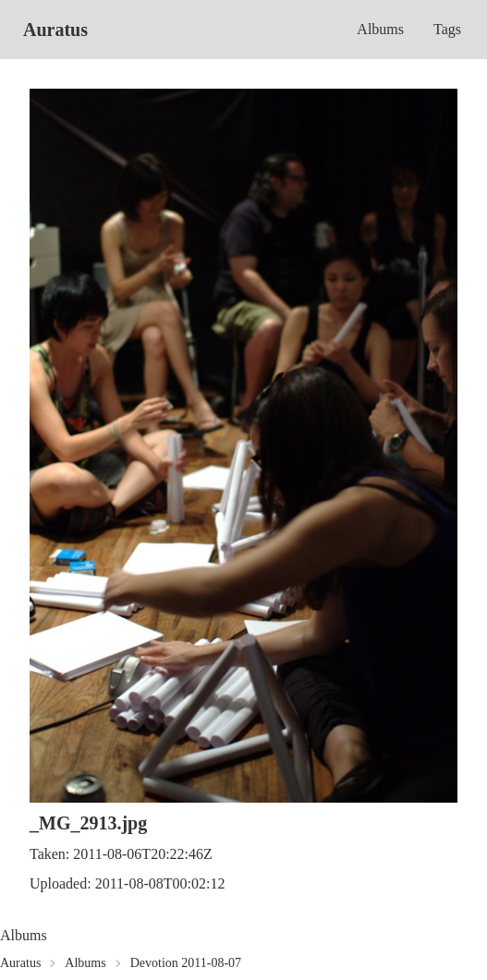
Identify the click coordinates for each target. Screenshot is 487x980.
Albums (380, 29)
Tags (447, 29)
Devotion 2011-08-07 (186, 963)
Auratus (55, 30)
